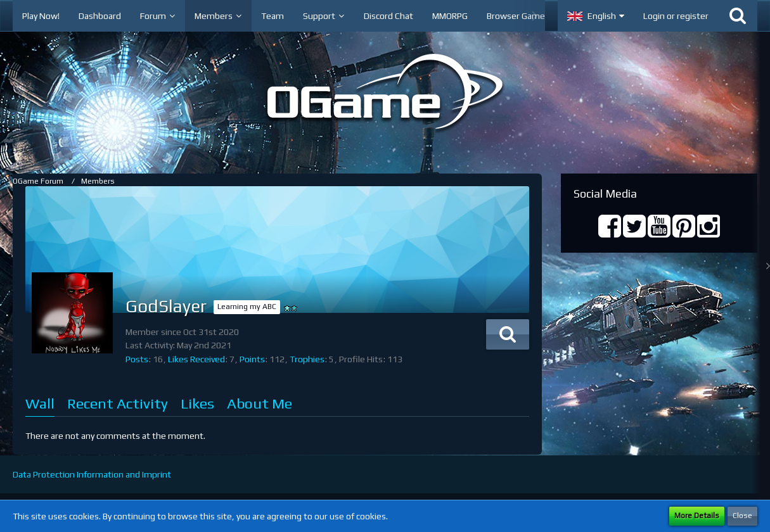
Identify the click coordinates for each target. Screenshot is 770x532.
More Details (697, 516)
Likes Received (196, 359)
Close (742, 516)
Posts (137, 359)
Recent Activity (118, 403)
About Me (260, 403)
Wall (40, 403)
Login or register (676, 16)
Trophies (307, 359)
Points (252, 359)
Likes (197, 403)
